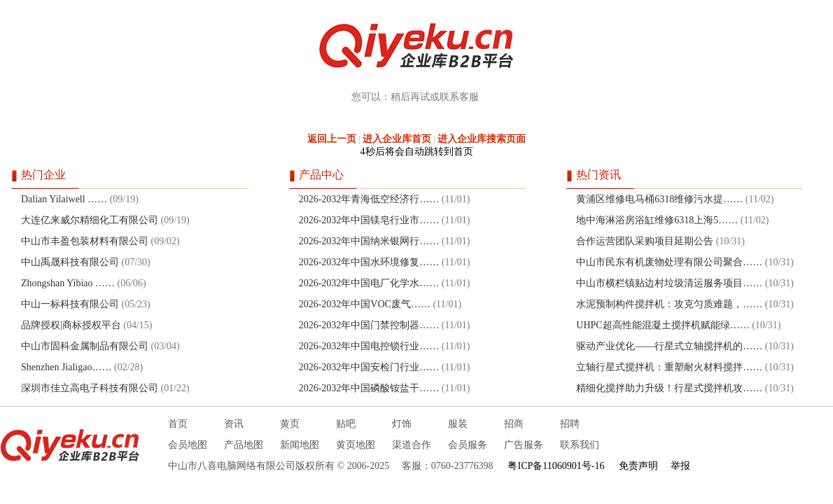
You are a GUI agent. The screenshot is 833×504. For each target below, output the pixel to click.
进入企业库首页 (397, 139)
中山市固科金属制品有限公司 (85, 346)
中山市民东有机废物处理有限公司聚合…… (669, 262)
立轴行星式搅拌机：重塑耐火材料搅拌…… (669, 367)
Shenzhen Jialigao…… (66, 367)
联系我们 (580, 445)
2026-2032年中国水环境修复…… (369, 262)
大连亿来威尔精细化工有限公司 (90, 220)
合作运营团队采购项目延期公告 (645, 241)
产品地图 (244, 445)
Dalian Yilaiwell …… (64, 199)
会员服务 (468, 445)
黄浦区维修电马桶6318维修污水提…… (659, 199)
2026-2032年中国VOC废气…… (365, 304)
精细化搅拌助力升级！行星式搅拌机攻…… (669, 388)
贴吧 (346, 424)
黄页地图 (356, 445)
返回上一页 (332, 139)
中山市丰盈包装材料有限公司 (85, 241)
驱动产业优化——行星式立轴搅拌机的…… (669, 346)
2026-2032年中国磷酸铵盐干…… (369, 388)
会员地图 (188, 445)
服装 (458, 424)
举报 (680, 466)
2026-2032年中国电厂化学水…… (369, 283)
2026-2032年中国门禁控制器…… (369, 325)
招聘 (570, 424)
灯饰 (402, 424)
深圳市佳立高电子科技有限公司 (90, 388)
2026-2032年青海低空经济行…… (369, 199)
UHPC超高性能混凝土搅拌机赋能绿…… (663, 325)
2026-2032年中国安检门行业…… (369, 367)
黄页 (290, 424)
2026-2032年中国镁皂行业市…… (369, 220)
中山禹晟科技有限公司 (70, 262)
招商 (514, 424)
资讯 (234, 424)
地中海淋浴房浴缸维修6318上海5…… (657, 220)
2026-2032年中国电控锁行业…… (369, 346)
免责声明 (638, 466)
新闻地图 (300, 445)
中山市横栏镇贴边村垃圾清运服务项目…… (669, 283)
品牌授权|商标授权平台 (71, 325)
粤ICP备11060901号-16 (556, 466)
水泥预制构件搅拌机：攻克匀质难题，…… (669, 304)
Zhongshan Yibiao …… (68, 283)
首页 (178, 424)
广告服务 (524, 445)
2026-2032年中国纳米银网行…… (369, 241)
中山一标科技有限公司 (70, 304)
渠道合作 (412, 445)
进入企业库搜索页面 (482, 139)
